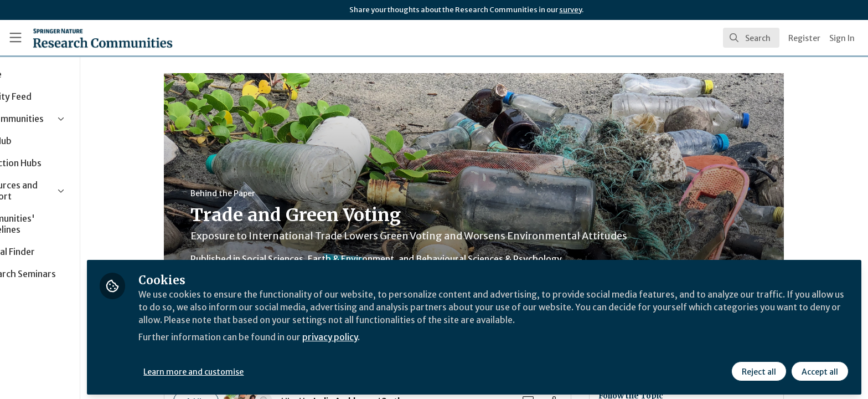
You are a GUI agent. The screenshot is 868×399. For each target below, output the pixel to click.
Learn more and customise (255, 370)
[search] (751, 38)
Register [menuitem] (804, 38)
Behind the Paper (254, 193)
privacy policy (394, 335)
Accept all (819, 370)
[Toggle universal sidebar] (15, 38)
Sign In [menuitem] (842, 38)
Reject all (758, 370)
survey (570, 10)
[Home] (103, 38)
